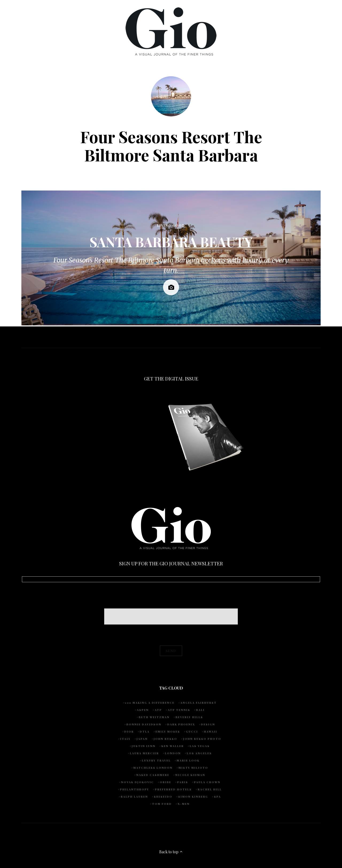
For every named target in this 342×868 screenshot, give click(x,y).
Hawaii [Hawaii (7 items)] (211, 732)
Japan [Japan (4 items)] (142, 739)
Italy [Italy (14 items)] (125, 739)
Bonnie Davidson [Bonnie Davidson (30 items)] (144, 724)
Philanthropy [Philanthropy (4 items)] (135, 789)
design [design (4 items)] (208, 724)
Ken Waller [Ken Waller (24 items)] (173, 746)
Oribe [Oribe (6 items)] (166, 782)
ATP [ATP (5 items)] (158, 710)
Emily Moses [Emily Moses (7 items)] (168, 732)
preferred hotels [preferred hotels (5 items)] (173, 789)
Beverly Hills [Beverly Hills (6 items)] (189, 717)
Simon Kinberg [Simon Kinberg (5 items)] (193, 797)
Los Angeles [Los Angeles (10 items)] (199, 753)
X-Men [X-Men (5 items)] (184, 804)
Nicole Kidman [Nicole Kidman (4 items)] (190, 775)
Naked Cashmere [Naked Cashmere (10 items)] (153, 775)
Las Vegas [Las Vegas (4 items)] (200, 746)
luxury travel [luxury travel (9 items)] (156, 760)
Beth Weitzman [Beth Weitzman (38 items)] (154, 717)
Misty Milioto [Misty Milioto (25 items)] (193, 768)
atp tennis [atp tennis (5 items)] (179, 710)
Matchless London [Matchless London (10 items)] (153, 768)
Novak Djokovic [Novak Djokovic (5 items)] (137, 782)
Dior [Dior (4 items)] (129, 732)
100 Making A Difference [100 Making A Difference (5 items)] (150, 703)
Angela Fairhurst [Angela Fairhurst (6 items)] (199, 703)
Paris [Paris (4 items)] (183, 782)
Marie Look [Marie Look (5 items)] (188, 760)
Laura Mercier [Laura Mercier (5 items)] (144, 753)
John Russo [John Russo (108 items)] (165, 739)
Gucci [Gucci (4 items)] (192, 732)
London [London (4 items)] (173, 753)
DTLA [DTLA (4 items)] (145, 732)
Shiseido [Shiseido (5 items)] (163, 797)
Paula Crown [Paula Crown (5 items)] (207, 782)
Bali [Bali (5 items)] (200, 710)
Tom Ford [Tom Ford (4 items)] (162, 804)
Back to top (171, 852)
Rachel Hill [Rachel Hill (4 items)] (210, 789)
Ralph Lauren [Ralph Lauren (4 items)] (134, 797)
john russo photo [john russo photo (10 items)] (202, 739)
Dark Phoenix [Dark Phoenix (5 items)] (181, 724)
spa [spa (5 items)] (217, 797)
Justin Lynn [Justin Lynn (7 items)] (144, 746)
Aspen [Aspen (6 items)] (143, 710)
